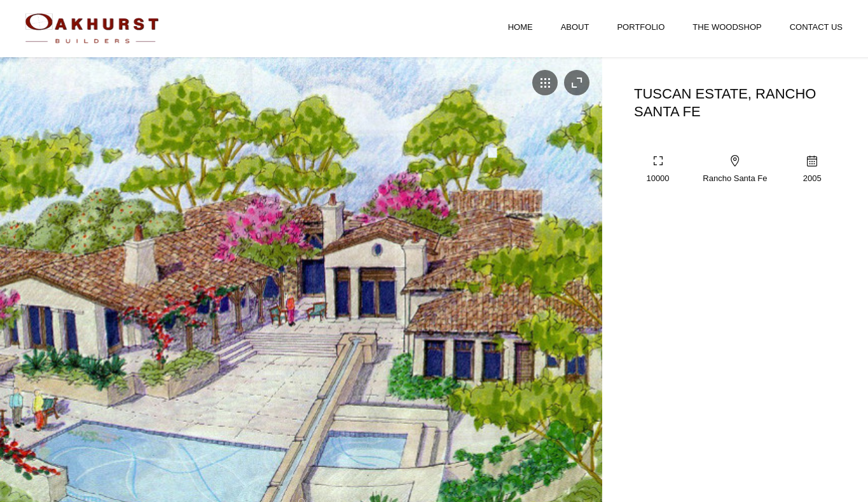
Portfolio (641, 27)
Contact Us (816, 27)
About (575, 27)
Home (520, 27)
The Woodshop (727, 27)
